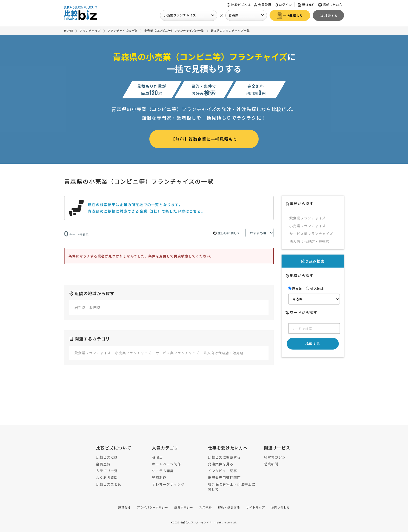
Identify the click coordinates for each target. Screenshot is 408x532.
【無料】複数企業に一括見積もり (204, 139)
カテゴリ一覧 (107, 471)
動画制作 (159, 477)
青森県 (234, 15)
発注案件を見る (221, 464)
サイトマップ (256, 507)
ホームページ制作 (167, 464)
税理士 (157, 457)
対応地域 (315, 289)
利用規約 (206, 507)
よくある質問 (107, 477)
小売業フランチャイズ (180, 15)
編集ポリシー (184, 507)
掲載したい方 (330, 5)
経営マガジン (275, 457)
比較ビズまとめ (109, 484)
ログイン (283, 5)
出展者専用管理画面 (224, 477)
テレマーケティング (168, 484)
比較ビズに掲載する (224, 457)
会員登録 (262, 5)
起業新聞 (271, 464)
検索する (313, 344)
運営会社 (124, 507)
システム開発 (163, 471)
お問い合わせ (280, 507)
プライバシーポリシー (152, 507)
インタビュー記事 (222, 471)
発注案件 (306, 5)
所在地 (295, 289)
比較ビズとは (239, 5)
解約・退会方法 (229, 507)
